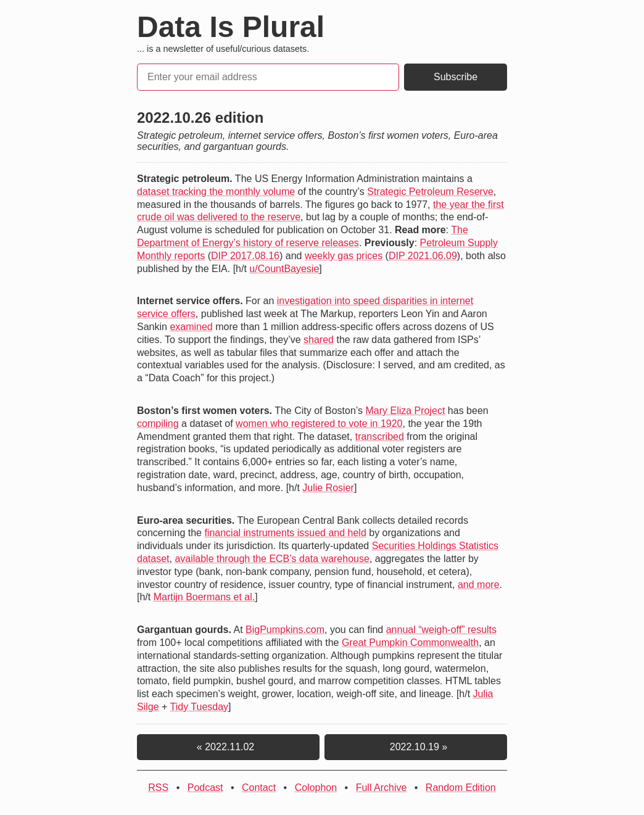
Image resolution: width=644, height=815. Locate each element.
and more (479, 585)
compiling (158, 424)
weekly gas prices (344, 256)
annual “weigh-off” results (441, 630)
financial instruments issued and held (285, 533)
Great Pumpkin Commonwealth (410, 643)
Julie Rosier (328, 488)
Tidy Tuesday (200, 707)
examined (191, 327)
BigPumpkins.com (285, 630)
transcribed (380, 436)
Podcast (205, 788)
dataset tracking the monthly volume (216, 192)
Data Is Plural (231, 27)
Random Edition (461, 788)
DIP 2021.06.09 (423, 256)
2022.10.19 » (416, 747)
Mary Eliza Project (405, 411)
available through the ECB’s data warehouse (272, 559)
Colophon (316, 788)
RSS (158, 788)
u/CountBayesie (284, 269)
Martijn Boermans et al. (204, 597)
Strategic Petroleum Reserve (430, 192)
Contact (259, 788)
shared (319, 340)
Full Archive (382, 788)
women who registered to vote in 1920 (319, 424)
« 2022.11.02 (228, 747)
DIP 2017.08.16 (245, 256)
